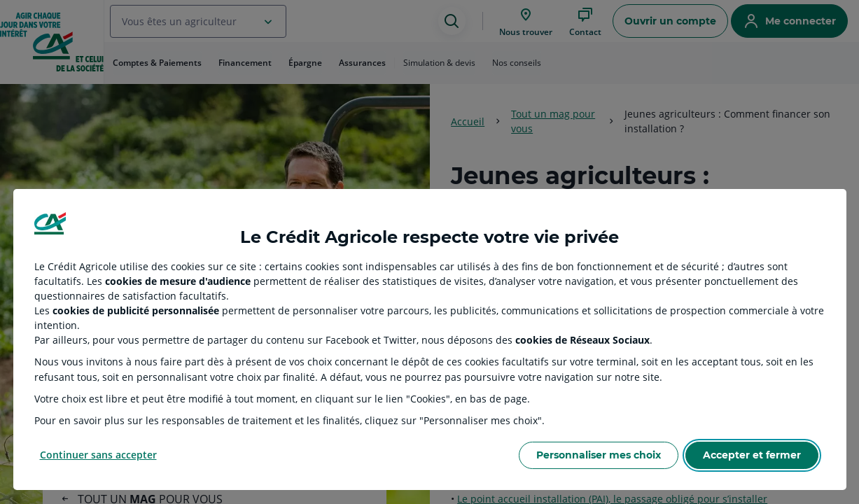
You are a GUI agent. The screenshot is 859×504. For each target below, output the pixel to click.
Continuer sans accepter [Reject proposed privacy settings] (98, 455)
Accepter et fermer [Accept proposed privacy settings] (752, 455)
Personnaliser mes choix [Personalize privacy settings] (599, 455)
